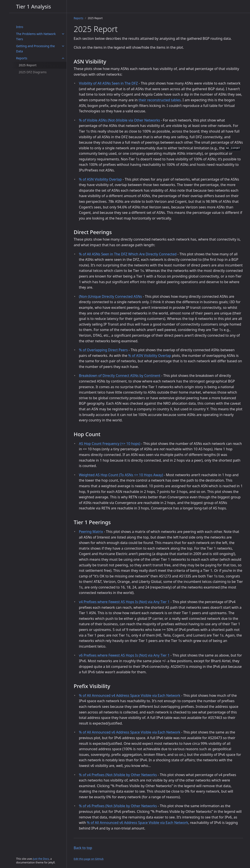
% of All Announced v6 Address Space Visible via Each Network (130, 732)
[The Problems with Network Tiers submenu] (63, 34)
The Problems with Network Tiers (36, 36)
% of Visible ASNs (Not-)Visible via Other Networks (119, 120)
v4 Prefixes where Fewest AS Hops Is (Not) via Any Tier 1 (124, 602)
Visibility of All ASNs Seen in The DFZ (108, 83)
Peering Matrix (91, 532)
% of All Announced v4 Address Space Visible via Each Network (130, 695)
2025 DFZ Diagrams (33, 72)
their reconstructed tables (160, 100)
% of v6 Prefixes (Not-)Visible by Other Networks (118, 806)
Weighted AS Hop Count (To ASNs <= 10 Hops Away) (121, 475)
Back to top (83, 848)
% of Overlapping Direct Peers (103, 350)
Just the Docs (41, 859)
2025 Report (28, 65)
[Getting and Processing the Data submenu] (63, 46)
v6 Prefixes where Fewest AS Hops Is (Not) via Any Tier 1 (124, 655)
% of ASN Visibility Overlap (100, 179)
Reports (22, 58)
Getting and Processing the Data (35, 49)
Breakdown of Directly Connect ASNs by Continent (120, 376)
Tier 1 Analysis (33, 6)
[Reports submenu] (63, 58)
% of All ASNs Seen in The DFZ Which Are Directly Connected (128, 254)
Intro (20, 27)
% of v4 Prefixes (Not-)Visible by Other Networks (118, 775)
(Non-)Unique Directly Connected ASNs (110, 296)
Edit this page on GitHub (89, 859)
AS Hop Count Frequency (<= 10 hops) (110, 444)
